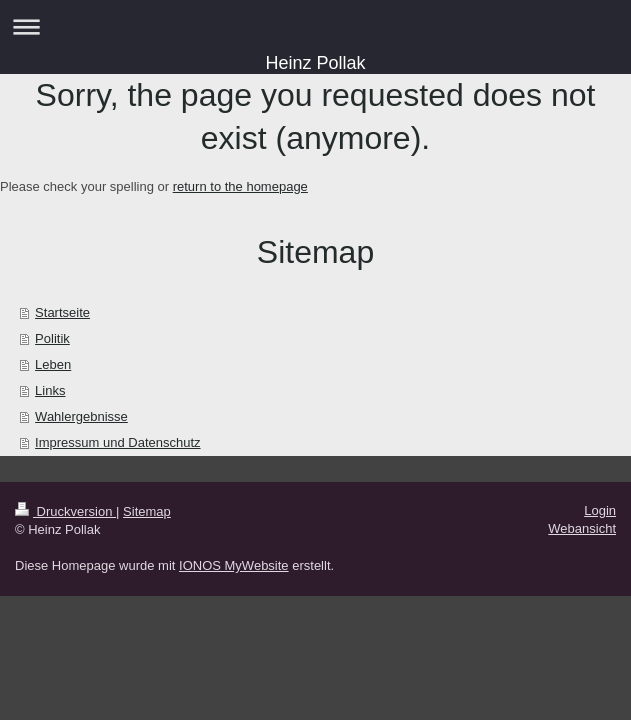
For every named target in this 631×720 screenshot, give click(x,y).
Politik (52, 338)
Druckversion (65, 511)
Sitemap (147, 511)
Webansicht (582, 528)
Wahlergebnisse (81, 416)
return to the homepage (240, 186)
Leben (53, 364)
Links (50, 390)
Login (600, 510)
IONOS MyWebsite (234, 565)
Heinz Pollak (315, 63)
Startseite (62, 312)
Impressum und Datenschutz (117, 442)
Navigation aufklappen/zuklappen (315, 26)
